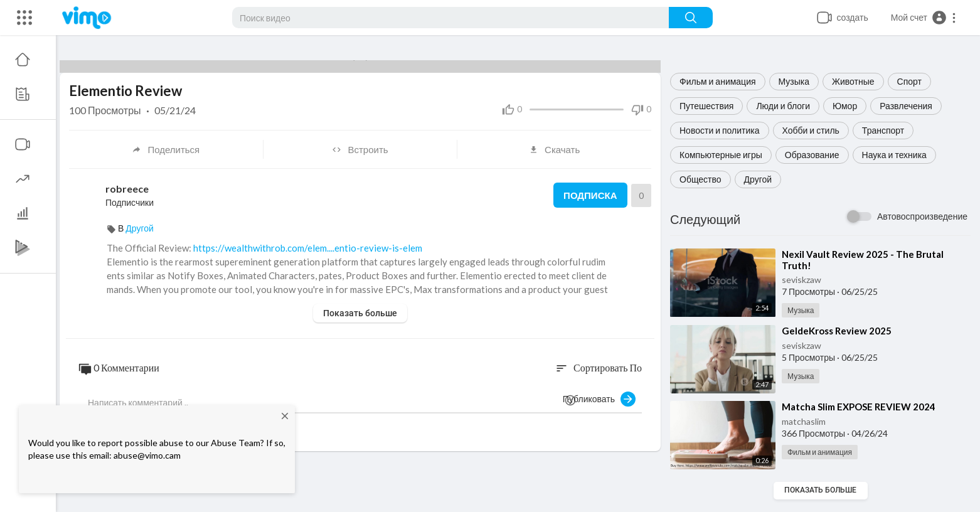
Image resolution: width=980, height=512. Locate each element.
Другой (758, 179)
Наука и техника (894, 155)
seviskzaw (802, 280)
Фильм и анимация (718, 81)
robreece (127, 189)
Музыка (794, 81)
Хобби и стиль (811, 130)
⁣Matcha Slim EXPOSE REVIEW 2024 (859, 407)
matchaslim (804, 421)
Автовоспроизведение (922, 216)
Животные (853, 81)
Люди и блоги (783, 106)
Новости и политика (720, 130)
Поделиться (166, 149)
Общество (700, 179)
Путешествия (706, 106)
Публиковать (599, 399)
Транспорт (883, 130)
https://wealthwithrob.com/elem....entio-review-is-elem (308, 248)
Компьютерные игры (721, 155)
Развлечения (906, 106)
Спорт (909, 81)
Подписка (590, 195)
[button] (924, 18)
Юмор (845, 106)
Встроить (360, 149)
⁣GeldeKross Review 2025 (837, 331)
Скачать (554, 149)
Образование (812, 155)
